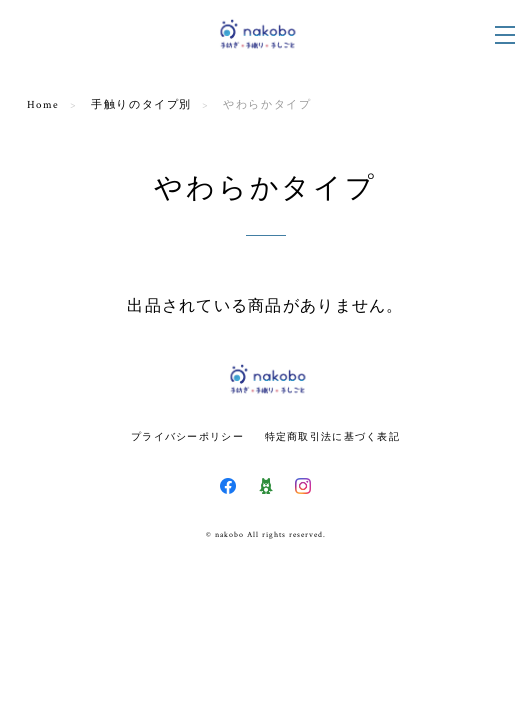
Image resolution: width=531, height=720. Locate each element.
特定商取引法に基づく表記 (332, 436)
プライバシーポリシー (187, 436)
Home (43, 105)
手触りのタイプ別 (141, 105)
